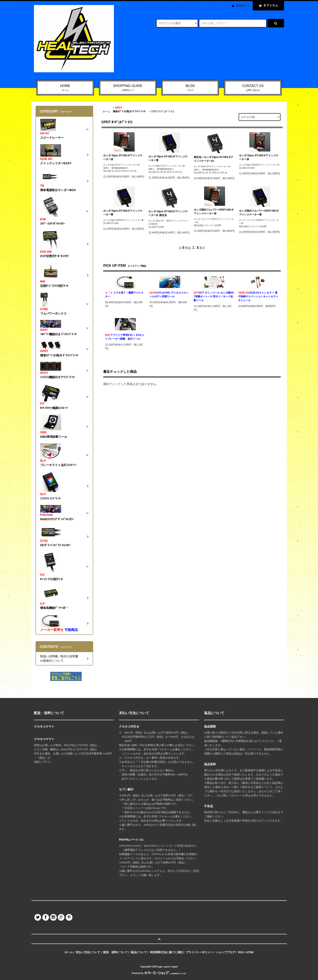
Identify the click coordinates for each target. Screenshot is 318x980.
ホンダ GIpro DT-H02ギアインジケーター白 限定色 (168, 213)
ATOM (250, 952)
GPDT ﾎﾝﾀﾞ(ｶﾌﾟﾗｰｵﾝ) (163, 111)
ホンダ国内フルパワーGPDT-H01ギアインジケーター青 (259, 213)
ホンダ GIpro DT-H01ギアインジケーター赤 (123, 157)
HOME (65, 88)
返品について (139, 952)
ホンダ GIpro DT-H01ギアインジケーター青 (168, 158)
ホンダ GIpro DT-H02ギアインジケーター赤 (259, 157)
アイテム (267, 5)
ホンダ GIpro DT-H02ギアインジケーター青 (123, 213)
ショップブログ (226, 952)
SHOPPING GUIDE (128, 88)
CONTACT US (253, 88)
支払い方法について (88, 952)
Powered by (159, 973)
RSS (241, 952)
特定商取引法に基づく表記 (166, 952)
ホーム (106, 111)
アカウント (243, 6)
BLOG (190, 88)
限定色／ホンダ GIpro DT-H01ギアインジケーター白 (214, 159)
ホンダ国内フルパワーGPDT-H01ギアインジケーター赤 (214, 212)
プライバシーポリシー (199, 952)
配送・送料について (115, 952)
